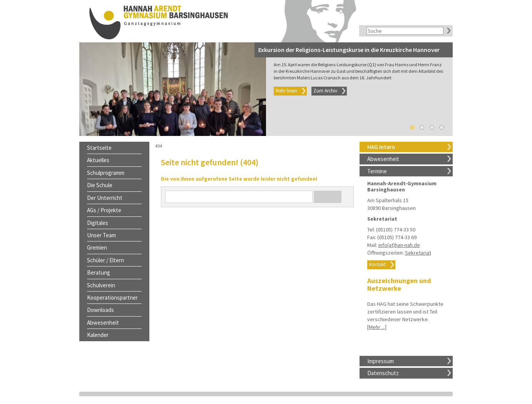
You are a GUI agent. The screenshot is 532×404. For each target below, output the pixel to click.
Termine (377, 171)
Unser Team (101, 235)
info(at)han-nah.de (399, 245)
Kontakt (377, 264)
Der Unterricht (105, 198)
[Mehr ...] (377, 327)
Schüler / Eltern (105, 260)
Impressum (381, 361)
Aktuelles (98, 160)
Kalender (98, 335)
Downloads (100, 310)
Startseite (99, 148)
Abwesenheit (383, 159)
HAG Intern (381, 147)
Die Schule (100, 185)
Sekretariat (418, 253)
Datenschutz (383, 373)
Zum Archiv (325, 91)
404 (159, 146)
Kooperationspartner (112, 298)
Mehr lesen (286, 91)
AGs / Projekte (104, 210)
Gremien (97, 247)
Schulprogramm (106, 173)
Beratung (99, 272)
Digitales (98, 223)
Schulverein (101, 285)
